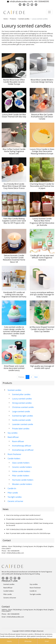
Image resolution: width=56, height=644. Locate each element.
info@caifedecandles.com (20, 1)
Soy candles (13, 433)
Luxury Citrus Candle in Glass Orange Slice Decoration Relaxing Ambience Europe (42, 151)
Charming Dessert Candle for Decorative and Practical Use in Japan (42, 186)
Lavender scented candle (23, 424)
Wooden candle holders (22, 484)
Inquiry (9, 641)
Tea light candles (15, 497)
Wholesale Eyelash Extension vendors (21, 634)
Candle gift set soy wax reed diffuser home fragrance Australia (42, 258)
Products (13, 19)
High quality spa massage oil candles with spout (42, 367)
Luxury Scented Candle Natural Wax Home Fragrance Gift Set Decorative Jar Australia (42, 222)
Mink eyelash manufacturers (37, 636)
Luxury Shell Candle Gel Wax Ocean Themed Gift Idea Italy (14, 116)
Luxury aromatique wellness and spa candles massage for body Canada (42, 294)
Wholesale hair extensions (43, 634)
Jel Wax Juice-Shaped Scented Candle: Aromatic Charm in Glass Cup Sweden (42, 329)
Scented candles (24, 19)
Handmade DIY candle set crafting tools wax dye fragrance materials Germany (14, 294)
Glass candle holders (21, 463)
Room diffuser (18, 441)
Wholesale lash (21, 636)
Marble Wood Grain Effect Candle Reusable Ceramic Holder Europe (14, 82)
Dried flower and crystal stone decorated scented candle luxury (14, 368)
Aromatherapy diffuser (22, 446)
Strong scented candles (22, 403)
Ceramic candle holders (22, 467)
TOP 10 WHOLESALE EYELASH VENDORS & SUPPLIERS (24, 529)
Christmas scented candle (23, 407)
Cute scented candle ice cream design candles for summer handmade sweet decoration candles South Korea (14, 331)
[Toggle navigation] (49, 12)
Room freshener (14, 454)
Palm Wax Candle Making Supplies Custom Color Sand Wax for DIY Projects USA (14, 221)
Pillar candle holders (21, 476)
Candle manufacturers (8, 636)
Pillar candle (13, 493)
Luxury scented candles (22, 399)
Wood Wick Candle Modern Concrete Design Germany (42, 81)
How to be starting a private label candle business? (23, 515)
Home (6, 19)
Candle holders (14, 459)
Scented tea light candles (23, 416)
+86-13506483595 (41, 1)
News (6, 509)
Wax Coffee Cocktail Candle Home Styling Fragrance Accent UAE (14, 151)
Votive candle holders (21, 471)
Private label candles (21, 429)
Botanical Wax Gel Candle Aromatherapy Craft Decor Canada (42, 117)
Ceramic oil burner (15, 501)
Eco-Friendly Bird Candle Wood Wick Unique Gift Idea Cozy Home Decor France (14, 186)
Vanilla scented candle (21, 420)
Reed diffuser (13, 437)
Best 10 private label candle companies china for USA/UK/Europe (28, 533)
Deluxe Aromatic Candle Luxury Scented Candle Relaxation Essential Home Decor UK (14, 259)
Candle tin (12, 488)
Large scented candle (21, 411)
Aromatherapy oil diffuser (23, 450)
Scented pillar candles (21, 394)
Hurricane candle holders (23, 480)
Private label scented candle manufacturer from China (25, 519)
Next (36, 377)
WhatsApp (28, 641)
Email (47, 641)
